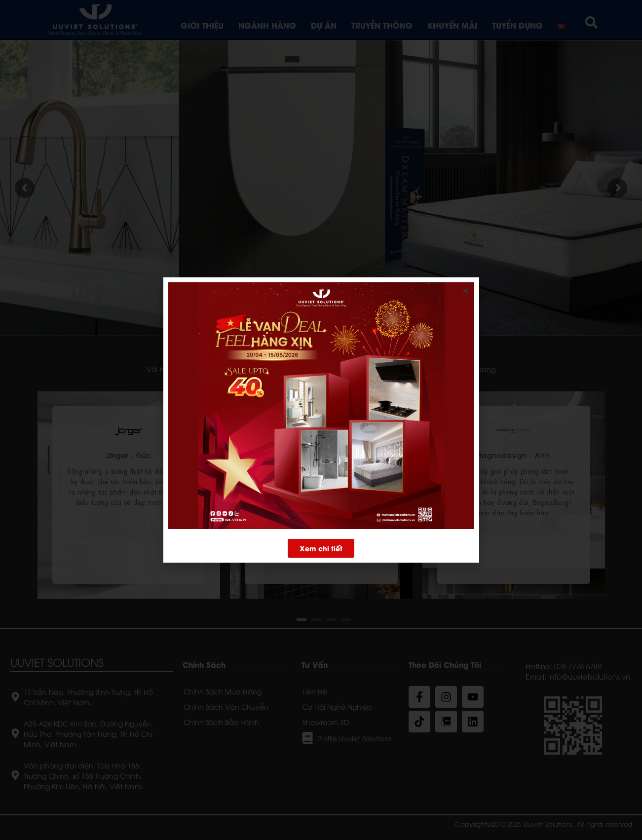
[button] (321, 548)
